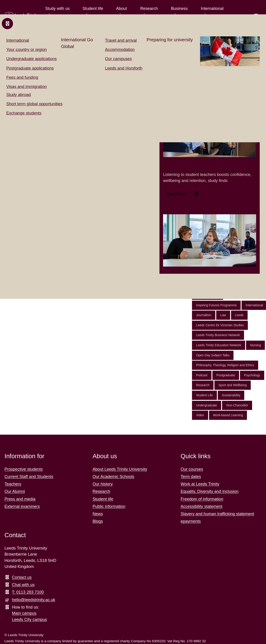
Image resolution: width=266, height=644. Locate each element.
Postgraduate (226, 375)
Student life (103, 499)
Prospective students (24, 469)
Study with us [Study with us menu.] (57, 8)
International (18, 40)
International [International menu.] (212, 8)
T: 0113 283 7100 (28, 592)
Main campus (24, 613)
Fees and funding (22, 77)
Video (200, 415)
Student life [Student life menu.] (93, 8)
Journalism (204, 315)
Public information (109, 506)
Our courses (192, 469)
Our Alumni (15, 491)
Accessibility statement (201, 506)
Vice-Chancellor (237, 405)
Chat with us (23, 585)
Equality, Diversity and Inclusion (209, 491)
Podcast (202, 375)
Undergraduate (206, 405)
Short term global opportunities (34, 104)
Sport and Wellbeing (233, 385)
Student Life (204, 395)
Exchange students (24, 113)
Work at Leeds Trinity (200, 484)
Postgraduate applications (30, 68)
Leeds (239, 315)
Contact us (22, 577)
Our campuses (118, 59)
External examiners (22, 506)
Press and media (20, 499)
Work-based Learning (228, 415)
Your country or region (26, 49)
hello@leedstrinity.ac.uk (34, 600)
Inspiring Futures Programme (216, 305)
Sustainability (231, 395)
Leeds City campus (29, 619)
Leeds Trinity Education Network (219, 345)
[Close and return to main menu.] (7, 24)
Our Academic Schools (113, 476)
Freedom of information (202, 499)
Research (203, 385)
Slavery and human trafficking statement (217, 514)
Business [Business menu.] (179, 8)
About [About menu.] (121, 8)
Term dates (191, 476)
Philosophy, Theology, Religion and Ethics (225, 365)
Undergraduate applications (32, 59)
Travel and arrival (121, 40)
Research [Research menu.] (149, 8)
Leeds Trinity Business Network (218, 335)
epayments (191, 521)
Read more (177, 194)
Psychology (252, 375)
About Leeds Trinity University (120, 469)
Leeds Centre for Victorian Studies (220, 325)
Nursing (255, 345)
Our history (103, 484)
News (98, 514)
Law (223, 315)
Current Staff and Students (29, 476)
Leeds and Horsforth (124, 68)
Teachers (13, 484)
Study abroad (19, 95)
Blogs (98, 521)
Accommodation (120, 49)
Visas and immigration (27, 87)
